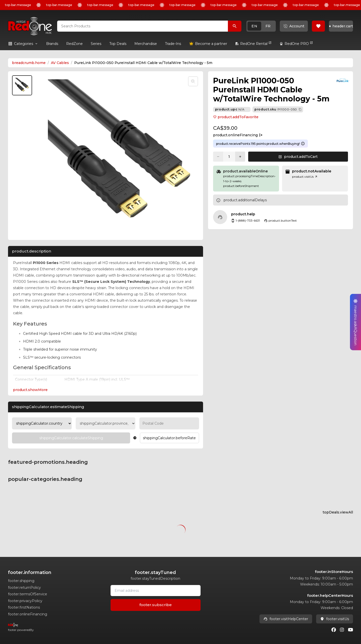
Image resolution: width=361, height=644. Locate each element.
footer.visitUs (335, 619)
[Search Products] (235, 26)
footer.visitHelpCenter (286, 619)
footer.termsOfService (28, 594)
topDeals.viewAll (338, 512)
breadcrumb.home (29, 63)
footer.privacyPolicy (25, 601)
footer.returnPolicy (24, 588)
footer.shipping (21, 581)
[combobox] (143, 26)
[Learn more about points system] (303, 144)
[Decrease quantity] (218, 157)
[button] (261, 26)
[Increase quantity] (240, 157)
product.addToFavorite (236, 117)
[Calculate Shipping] (71, 438)
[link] (52, 44)
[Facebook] (334, 630)
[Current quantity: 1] (229, 157)
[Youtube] (350, 630)
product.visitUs (305, 177)
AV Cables (60, 63)
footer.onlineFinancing (28, 614)
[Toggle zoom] (193, 81)
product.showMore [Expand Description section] (30, 390)
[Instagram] (342, 630)
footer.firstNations (24, 607)
